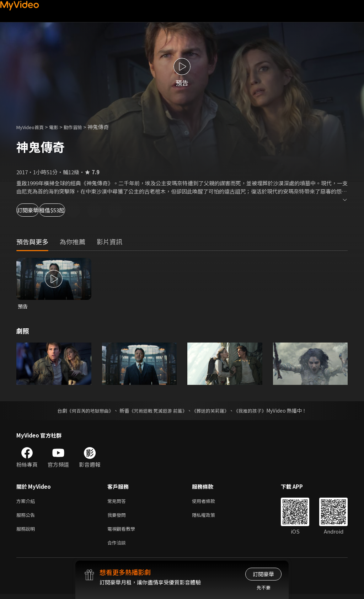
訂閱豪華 (36, 210)
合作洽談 (118, 547)
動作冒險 (81, 127)
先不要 (264, 587)
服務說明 (27, 532)
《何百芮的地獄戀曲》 (86, 411)
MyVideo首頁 (33, 127)
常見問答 (118, 502)
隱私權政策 (210, 517)
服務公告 (27, 517)
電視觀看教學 (123, 532)
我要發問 (118, 517)
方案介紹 (27, 502)
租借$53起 (82, 210)
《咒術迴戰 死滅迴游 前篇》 (157, 411)
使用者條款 (210, 502)
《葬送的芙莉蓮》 (213, 411)
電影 (59, 127)
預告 (23, 306)
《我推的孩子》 (256, 411)
